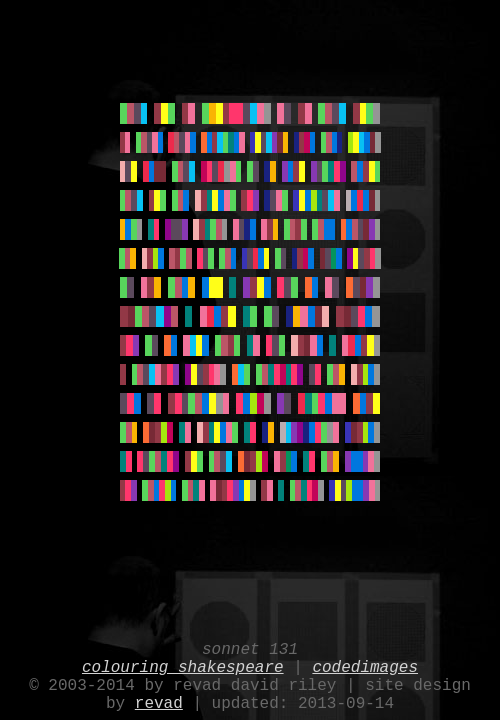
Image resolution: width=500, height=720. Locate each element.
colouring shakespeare (183, 658)
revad (159, 702)
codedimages (365, 658)
